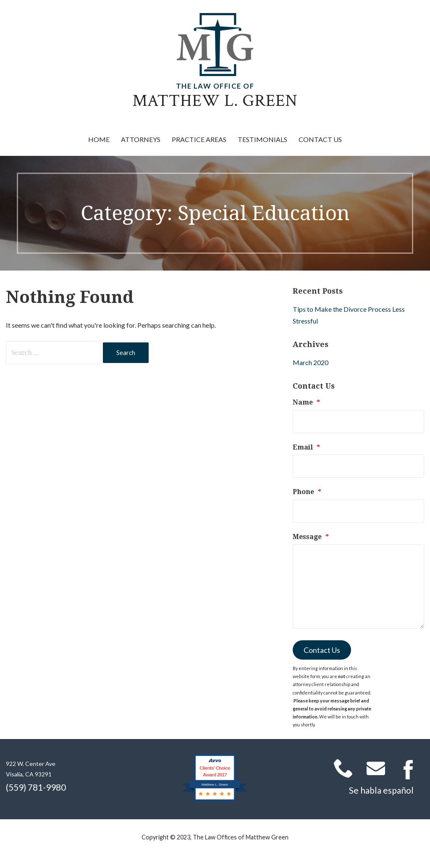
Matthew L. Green (215, 101)
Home (99, 139)
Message (311, 537)
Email (306, 447)
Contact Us (320, 139)
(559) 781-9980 (36, 787)
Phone (307, 492)
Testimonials (262, 139)
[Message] (358, 587)
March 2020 (311, 362)
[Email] (358, 466)
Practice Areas (199, 139)
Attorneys (141, 139)
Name (306, 402)
